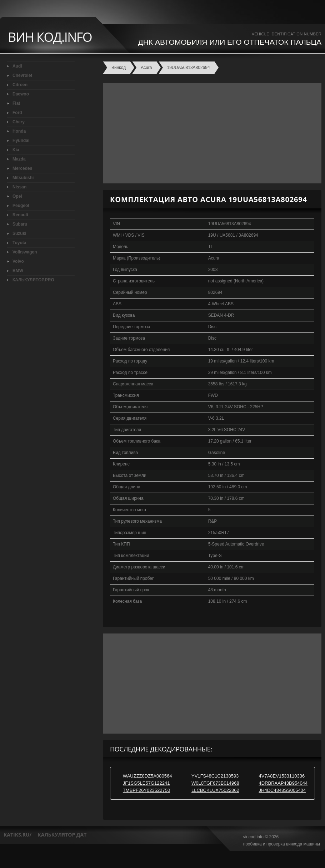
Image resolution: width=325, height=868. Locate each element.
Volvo (18, 261)
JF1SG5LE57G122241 (146, 783)
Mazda (19, 159)
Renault (20, 215)
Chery (19, 122)
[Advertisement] (210, 133)
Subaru (20, 224)
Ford (17, 113)
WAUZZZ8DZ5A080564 (147, 776)
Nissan (19, 187)
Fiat (16, 103)
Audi (17, 66)
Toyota (19, 243)
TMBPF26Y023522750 (146, 790)
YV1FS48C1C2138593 (215, 776)
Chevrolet (22, 75)
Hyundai (21, 140)
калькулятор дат (62, 835)
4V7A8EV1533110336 (282, 776)
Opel (17, 196)
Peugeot (21, 206)
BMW (18, 271)
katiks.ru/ (17, 835)
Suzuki (19, 233)
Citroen (20, 85)
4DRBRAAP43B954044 (283, 783)
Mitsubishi (23, 178)
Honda (19, 131)
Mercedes (22, 168)
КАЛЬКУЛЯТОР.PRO (33, 280)
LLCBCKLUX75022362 (215, 790)
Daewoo (21, 94)
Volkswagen (25, 252)
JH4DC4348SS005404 (282, 790)
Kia (16, 150)
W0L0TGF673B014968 (215, 783)
